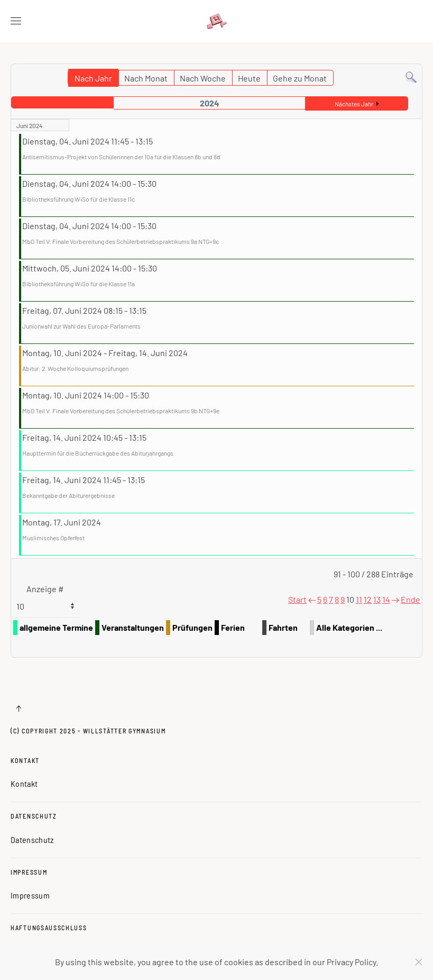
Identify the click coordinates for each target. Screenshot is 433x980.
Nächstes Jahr (354, 104)
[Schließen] (419, 962)
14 (386, 599)
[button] (16, 21)
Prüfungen (192, 627)
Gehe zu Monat (300, 78)
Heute (249, 78)
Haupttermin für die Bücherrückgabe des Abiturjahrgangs (98, 453)
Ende (411, 599)
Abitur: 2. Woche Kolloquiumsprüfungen (75, 368)
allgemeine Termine (56, 627)
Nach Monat (146, 78)
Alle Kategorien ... (349, 627)
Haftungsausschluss (49, 928)
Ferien (233, 627)
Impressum (29, 872)
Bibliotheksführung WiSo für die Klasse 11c (79, 199)
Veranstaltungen (133, 627)
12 (368, 599)
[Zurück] (312, 599)
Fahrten (283, 627)
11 (359, 599)
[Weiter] (395, 599)
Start (297, 599)
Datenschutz (34, 816)
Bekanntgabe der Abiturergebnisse (68, 495)
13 (377, 599)
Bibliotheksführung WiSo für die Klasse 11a (79, 284)
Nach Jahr (93, 78)
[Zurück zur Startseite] (217, 21)
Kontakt (25, 760)
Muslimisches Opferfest (53, 538)
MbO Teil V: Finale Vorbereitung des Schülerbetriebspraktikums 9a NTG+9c (121, 241)
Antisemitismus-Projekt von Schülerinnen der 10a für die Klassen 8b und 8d (121, 157)
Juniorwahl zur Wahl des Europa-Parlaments (81, 326)
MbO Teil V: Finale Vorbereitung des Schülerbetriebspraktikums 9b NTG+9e (121, 411)
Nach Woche (203, 78)
